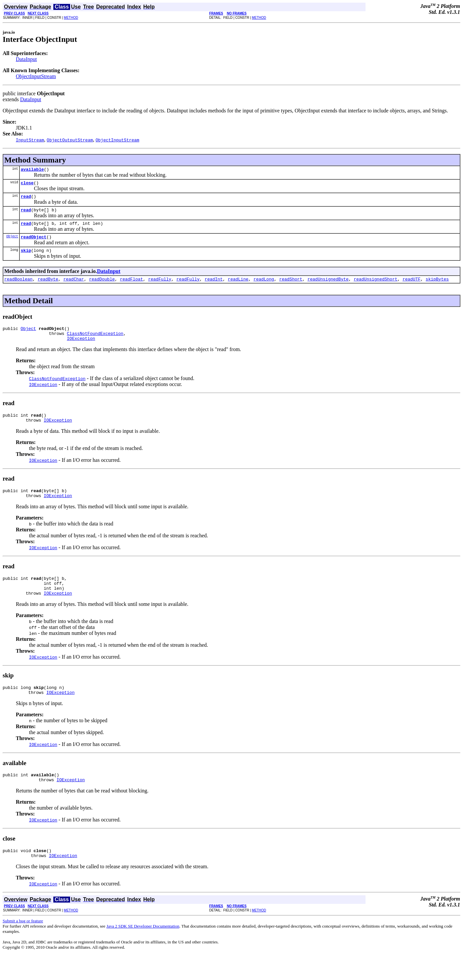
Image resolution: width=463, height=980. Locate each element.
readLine (238, 287)
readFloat (131, 287)
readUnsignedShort (376, 287)
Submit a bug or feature (23, 946)
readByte (48, 287)
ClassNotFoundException (95, 343)
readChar (73, 287)
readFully (160, 287)
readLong (264, 287)
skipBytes (437, 287)
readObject (34, 243)
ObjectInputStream (36, 76)
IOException (81, 349)
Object (12, 242)
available (32, 170)
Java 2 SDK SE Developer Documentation (143, 951)
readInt (214, 287)
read (26, 199)
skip (26, 257)
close (27, 185)
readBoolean (18, 287)
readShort (291, 287)
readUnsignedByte (328, 287)
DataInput (26, 59)
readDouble (102, 287)
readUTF (411, 287)
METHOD (71, 18)
